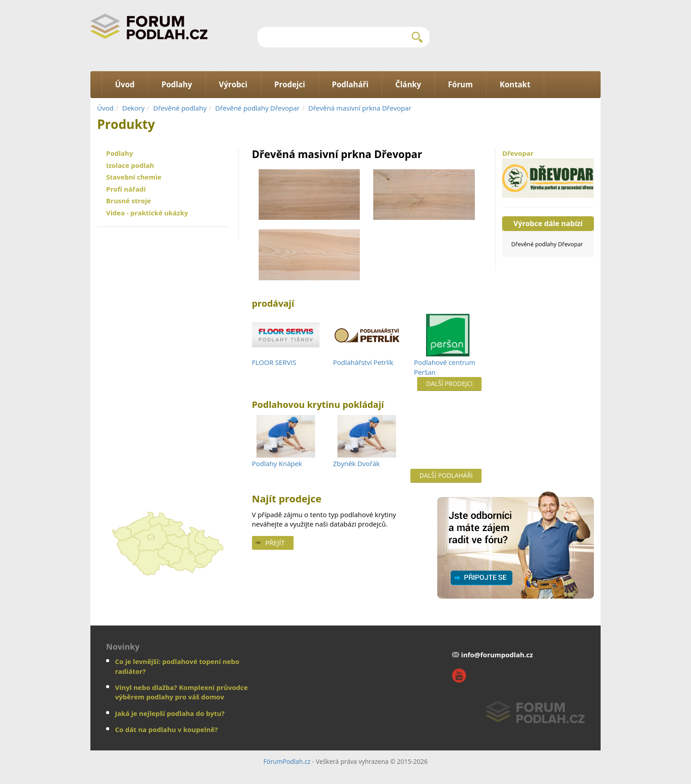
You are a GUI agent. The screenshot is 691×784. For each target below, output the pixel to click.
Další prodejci (449, 383)
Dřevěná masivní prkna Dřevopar (360, 108)
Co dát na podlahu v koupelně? (166, 729)
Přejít (275, 543)
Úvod (105, 108)
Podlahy (119, 153)
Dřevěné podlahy (180, 108)
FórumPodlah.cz (287, 761)
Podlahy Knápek (277, 463)
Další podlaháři (446, 475)
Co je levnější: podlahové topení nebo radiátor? (177, 666)
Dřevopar (548, 173)
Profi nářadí (126, 189)
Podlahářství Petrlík (363, 362)
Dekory (133, 108)
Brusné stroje (128, 201)
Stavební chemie (134, 177)
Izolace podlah (130, 165)
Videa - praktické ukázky (147, 213)
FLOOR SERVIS (274, 362)
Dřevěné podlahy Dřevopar (258, 108)
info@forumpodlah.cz (497, 655)
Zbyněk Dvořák (356, 463)
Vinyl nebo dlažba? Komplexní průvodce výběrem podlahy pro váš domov (181, 692)
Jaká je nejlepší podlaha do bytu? (170, 713)
